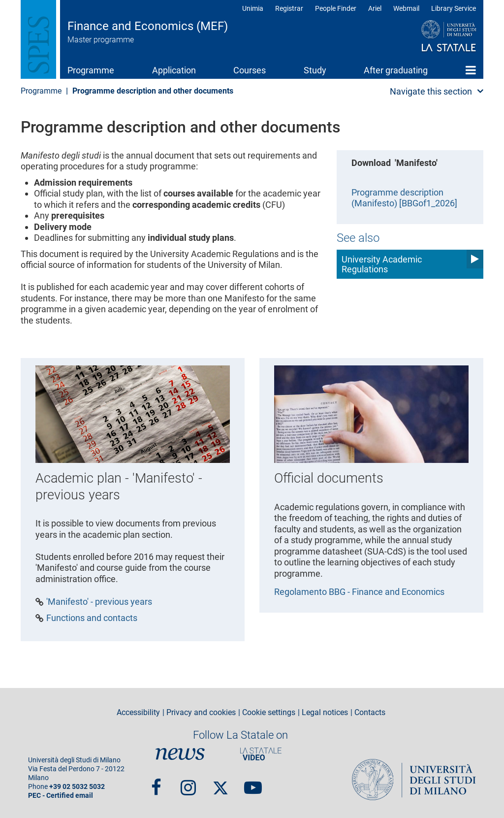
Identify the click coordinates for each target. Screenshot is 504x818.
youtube (253, 784)
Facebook (156, 784)
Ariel (375, 8)
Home (471, 70)
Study (315, 70)
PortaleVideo (261, 754)
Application (174, 70)
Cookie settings (269, 713)
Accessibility (138, 713)
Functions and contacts (92, 618)
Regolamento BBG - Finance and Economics (359, 592)
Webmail (406, 8)
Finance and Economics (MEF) (148, 26)
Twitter (220, 784)
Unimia (253, 8)
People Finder (336, 8)
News (180, 754)
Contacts (370, 713)
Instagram (188, 784)
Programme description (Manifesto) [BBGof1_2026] (404, 198)
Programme (91, 70)
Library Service (454, 8)
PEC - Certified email (61, 796)
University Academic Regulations (382, 264)
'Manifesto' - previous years (99, 602)
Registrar (289, 8)
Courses (250, 70)
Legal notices (325, 713)
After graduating (396, 70)
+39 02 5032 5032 (77, 787)
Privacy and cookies (201, 713)
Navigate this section (431, 91)
